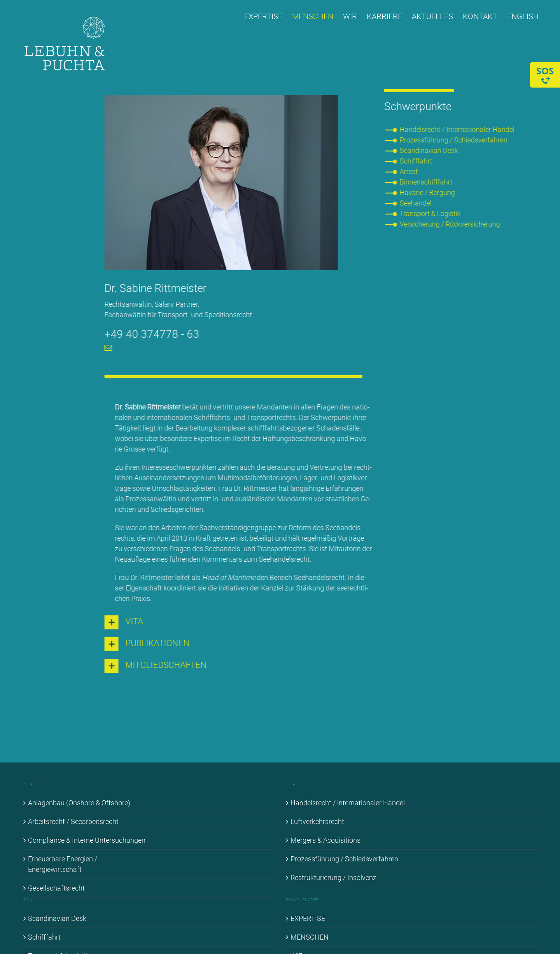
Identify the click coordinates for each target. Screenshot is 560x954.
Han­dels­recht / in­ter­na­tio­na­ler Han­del (348, 803)
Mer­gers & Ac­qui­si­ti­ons (325, 840)
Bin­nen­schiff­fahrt (427, 182)
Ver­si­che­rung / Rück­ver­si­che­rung (451, 224)
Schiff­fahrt (417, 161)
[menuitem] (523, 16)
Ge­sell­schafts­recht (56, 888)
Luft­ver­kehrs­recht (317, 821)
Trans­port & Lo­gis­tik (431, 213)
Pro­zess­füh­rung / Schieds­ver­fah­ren (454, 140)
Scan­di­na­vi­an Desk (430, 150)
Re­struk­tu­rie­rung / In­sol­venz (333, 878)
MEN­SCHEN (310, 937)
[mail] (107, 348)
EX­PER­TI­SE (308, 918)
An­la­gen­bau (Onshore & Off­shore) (79, 803)
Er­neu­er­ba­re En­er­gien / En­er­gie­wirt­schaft (63, 864)
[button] (232, 622)
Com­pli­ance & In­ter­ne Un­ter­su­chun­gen (87, 840)
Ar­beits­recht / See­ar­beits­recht (73, 821)
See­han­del (416, 203)
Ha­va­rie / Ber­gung (428, 192)
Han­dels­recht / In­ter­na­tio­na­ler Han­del (458, 129)
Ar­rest (410, 171)
